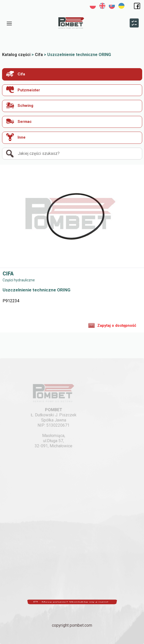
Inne (16, 137)
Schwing (20, 105)
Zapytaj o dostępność (112, 325)
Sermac (19, 121)
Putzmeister (23, 90)
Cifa (16, 74)
